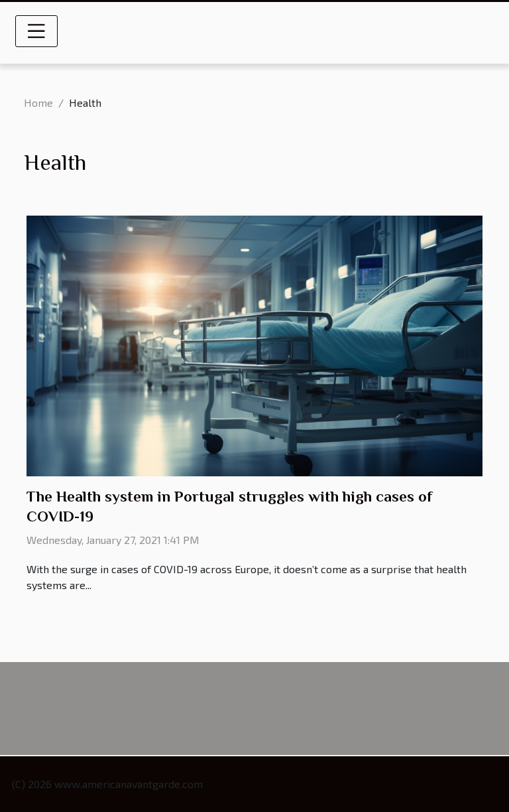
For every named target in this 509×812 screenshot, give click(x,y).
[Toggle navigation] (36, 31)
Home (38, 102)
